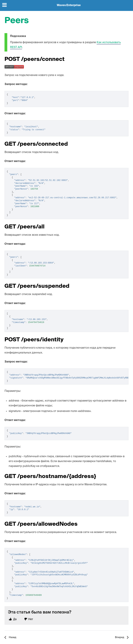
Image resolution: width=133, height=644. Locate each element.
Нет (31, 619)
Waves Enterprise (69, 5)
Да (15, 619)
